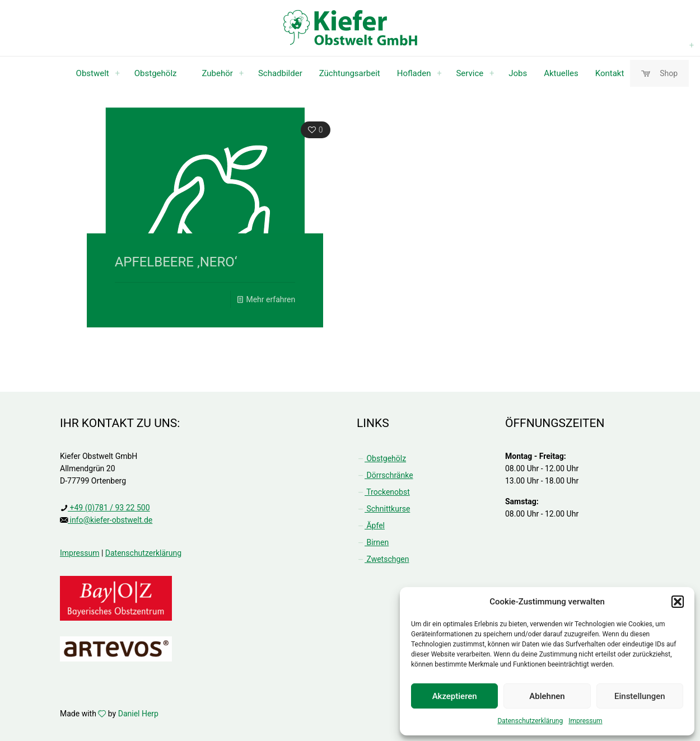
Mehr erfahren (270, 299)
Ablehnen (547, 696)
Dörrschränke (385, 475)
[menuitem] (118, 73)
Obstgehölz (381, 458)
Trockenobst (383, 492)
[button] (678, 602)
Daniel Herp (138, 714)
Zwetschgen (383, 559)
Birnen (373, 542)
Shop (659, 74)
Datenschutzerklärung (530, 721)
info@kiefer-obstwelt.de (110, 520)
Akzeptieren (455, 696)
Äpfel (371, 526)
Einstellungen (640, 696)
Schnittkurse (383, 509)
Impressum (585, 721)
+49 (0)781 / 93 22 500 (109, 508)
